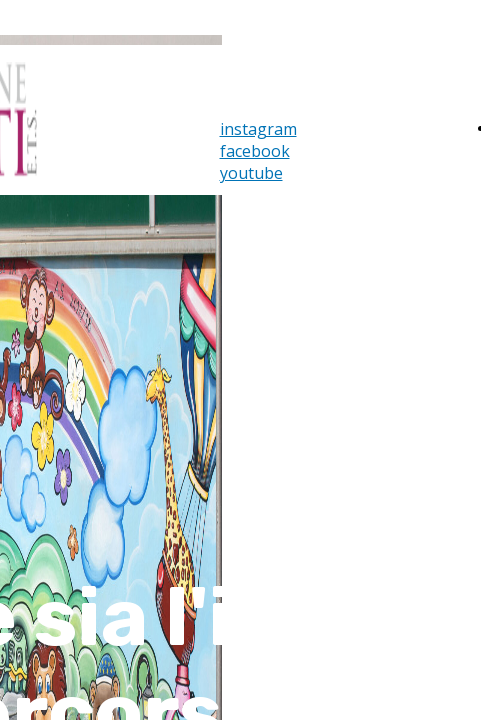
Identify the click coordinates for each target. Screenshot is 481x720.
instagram (258, 129)
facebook (255, 151)
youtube (251, 173)
